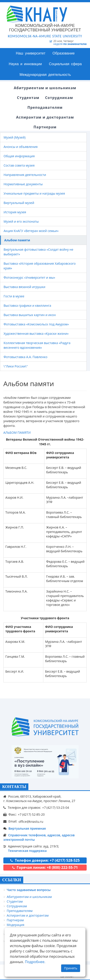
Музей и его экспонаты (21, 221)
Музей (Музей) (15, 137)
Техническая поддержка (27, 851)
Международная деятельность (45, 75)
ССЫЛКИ (12, 880)
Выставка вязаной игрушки (24, 287)
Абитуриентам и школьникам (29, 897)
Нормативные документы (23, 184)
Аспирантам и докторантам (28, 915)
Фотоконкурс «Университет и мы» (29, 277)
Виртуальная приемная (27, 828)
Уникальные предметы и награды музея (34, 193)
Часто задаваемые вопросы (29, 890)
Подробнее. (35, 962)
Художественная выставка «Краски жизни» (36, 334)
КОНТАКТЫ (14, 787)
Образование (64, 53)
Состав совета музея (19, 165)
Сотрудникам (17, 906)
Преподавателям (20, 911)
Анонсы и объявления (21, 147)
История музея (15, 212)
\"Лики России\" (16, 366)
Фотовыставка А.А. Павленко (25, 357)
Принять (71, 968)
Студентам (15, 901)
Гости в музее (14, 296)
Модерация (16, 925)
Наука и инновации (25, 64)
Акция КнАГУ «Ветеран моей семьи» (31, 231)
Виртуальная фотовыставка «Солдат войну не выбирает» (38, 252)
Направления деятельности (25, 175)
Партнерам (15, 920)
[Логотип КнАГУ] (45, 727)
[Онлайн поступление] (45, 762)
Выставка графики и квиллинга (27, 305)
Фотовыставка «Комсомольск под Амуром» (36, 324)
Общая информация (19, 156)
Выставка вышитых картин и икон (30, 315)
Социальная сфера (65, 64)
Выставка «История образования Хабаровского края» (40, 266)
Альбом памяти (17, 240)
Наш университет (31, 53)
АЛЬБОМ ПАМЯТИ (17, 433)
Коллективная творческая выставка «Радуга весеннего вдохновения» (37, 345)
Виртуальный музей (19, 203)
